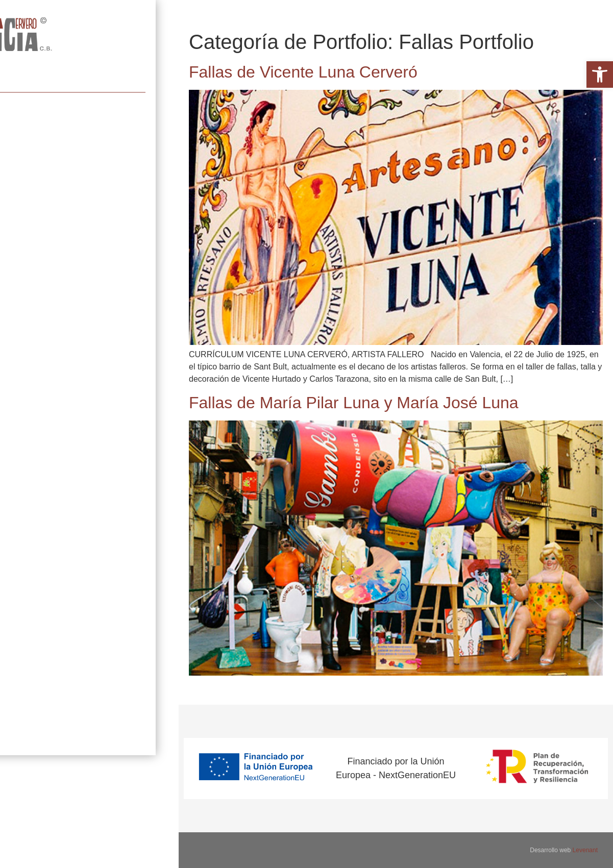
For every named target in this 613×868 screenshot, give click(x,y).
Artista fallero (42, 63)
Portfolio (23, 92)
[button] (600, 75)
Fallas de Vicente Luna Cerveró (303, 72)
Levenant (585, 850)
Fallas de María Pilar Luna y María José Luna (354, 403)
